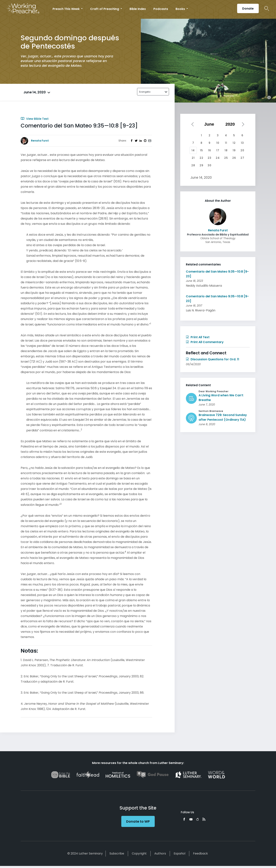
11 (226, 143)
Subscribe (117, 853)
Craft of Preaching (105, 9)
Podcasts (161, 9)
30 (210, 165)
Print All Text (198, 337)
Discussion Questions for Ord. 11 (213, 359)
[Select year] (232, 124)
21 (193, 158)
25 (226, 158)
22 (201, 158)
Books (181, 9)
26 (234, 158)
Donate (248, 9)
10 (218, 143)
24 (218, 158)
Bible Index (138, 9)
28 (193, 165)
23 (210, 158)
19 (234, 150)
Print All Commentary (205, 342)
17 (218, 150)
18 (226, 150)
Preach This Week (66, 9)
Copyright (139, 853)
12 (234, 143)
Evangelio (145, 92)
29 (201, 165)
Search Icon (267, 8)
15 (201, 150)
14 (193, 150)
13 (242, 143)
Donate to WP (138, 821)
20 (242, 150)
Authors (160, 853)
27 (242, 158)
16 (210, 150)
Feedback (200, 853)
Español (179, 853)
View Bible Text (35, 119)
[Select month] (210, 124)
